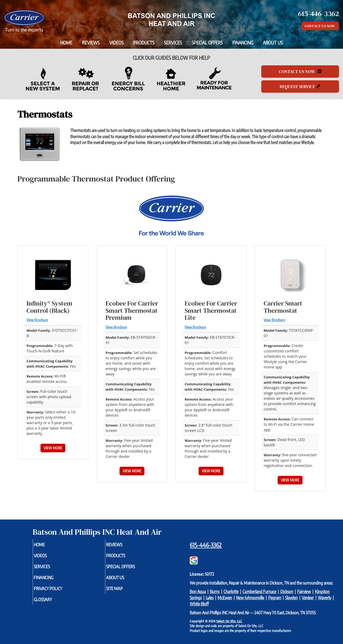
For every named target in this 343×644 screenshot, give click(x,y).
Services (173, 43)
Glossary (52, 604)
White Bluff (199, 604)
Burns (215, 592)
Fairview (304, 592)
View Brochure (37, 320)
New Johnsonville (250, 598)
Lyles (210, 598)
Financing (243, 43)
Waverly (325, 598)
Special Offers (207, 43)
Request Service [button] (300, 86)
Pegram (275, 598)
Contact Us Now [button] (320, 26)
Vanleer (308, 598)
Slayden (291, 598)
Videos (116, 43)
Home (66, 43)
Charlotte (231, 592)
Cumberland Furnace (259, 592)
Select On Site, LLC (229, 621)
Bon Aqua (198, 592)
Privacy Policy (58, 592)
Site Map (123, 592)
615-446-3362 (206, 545)
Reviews (91, 43)
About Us (273, 43)
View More (53, 448)
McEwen (225, 598)
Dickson (287, 592)
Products (144, 43)
